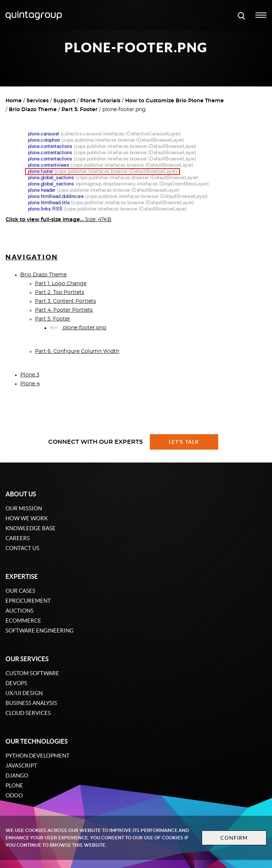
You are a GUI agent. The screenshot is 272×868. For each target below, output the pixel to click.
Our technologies (37, 741)
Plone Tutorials (100, 101)
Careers (18, 538)
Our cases (20, 591)
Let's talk (184, 442)
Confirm (234, 838)
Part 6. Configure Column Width (77, 351)
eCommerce (23, 621)
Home (14, 101)
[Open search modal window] (241, 15)
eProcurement (28, 601)
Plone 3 (30, 375)
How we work (27, 518)
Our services (27, 659)
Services (38, 101)
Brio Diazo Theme (33, 110)
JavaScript (21, 766)
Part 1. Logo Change (61, 284)
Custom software (32, 673)
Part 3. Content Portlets (66, 301)
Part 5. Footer (80, 110)
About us (21, 494)
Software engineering (40, 630)
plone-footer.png (78, 328)
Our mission (24, 508)
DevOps (16, 683)
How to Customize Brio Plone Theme (174, 101)
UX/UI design (24, 693)
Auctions (20, 611)
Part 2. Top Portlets (60, 293)
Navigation (32, 257)
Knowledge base (31, 528)
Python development (38, 756)
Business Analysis (31, 703)
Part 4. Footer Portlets (64, 310)
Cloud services (28, 713)
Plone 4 (30, 384)
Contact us (22, 548)
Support (64, 101)
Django (17, 775)
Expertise (22, 576)
